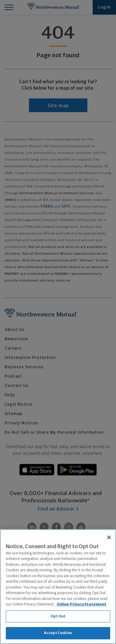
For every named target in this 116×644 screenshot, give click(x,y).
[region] (58, 587)
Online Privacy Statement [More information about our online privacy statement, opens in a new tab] (82, 604)
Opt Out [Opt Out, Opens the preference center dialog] (58, 616)
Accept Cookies (58, 633)
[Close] (109, 537)
